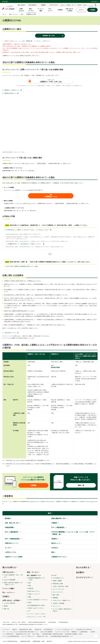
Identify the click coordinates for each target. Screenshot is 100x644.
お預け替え (30, 396)
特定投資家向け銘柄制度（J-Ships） (74, 634)
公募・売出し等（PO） (12, 523)
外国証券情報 (9, 527)
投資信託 (31, 588)
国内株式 (8, 518)
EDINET (28, 41)
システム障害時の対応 (8, 634)
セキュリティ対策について (28, 636)
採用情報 (68, 5)
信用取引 (54, 539)
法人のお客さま (83, 567)
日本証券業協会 (52, 622)
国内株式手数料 (55, 367)
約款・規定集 (36, 634)
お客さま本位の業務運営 (46, 632)
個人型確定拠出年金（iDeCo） (37, 605)
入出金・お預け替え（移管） (61, 586)
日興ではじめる (8, 572)
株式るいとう (56, 543)
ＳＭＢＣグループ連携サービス (62, 600)
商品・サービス (32, 572)
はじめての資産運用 (10, 580)
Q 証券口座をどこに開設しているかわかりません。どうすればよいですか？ (28, 230)
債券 (30, 586)
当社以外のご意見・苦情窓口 (19, 622)
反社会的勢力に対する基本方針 (84, 629)
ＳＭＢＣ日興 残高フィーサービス (38, 600)
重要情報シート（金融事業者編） (80, 632)
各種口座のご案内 (58, 584)
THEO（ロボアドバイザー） (36, 608)
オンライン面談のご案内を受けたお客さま (62, 610)
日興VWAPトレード (11, 543)
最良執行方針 (38, 629)
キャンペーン (57, 606)
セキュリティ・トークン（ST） (37, 617)
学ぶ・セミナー (8, 593)
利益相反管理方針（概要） (26, 629)
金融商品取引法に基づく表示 (23, 634)
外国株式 (54, 523)
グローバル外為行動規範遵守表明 (11, 636)
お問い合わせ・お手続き (11, 600)
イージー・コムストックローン (37, 614)
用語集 (6, 606)
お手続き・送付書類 (58, 603)
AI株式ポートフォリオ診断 (13, 557)
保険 (30, 597)
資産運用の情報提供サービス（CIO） (37, 579)
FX (29, 611)
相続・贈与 (56, 595)
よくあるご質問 (8, 603)
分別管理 (93, 632)
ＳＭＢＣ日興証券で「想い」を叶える (13, 576)
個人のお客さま (9, 567)
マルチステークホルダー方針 (62, 632)
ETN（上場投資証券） (12, 532)
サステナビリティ (84, 577)
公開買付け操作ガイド (10, 93)
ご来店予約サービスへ (10, 333)
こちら (26, 56)
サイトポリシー (6, 629)
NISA (30, 603)
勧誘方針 (15, 629)
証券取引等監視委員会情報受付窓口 (37, 622)
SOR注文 (54, 548)
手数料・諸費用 (57, 581)
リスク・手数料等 (78, 5)
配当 (53, 552)
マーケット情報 (8, 589)
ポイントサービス (58, 592)
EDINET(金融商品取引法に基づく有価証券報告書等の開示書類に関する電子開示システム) (25, 624)
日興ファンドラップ (34, 594)
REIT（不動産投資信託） (13, 539)
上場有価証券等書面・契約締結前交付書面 (52, 634)
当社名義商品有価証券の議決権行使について (62, 636)
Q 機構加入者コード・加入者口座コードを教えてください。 (25, 244)
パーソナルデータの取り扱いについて (64, 629)
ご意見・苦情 (6, 622)
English (85, 5)
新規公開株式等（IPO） (59, 518)
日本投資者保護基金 (63, 622)
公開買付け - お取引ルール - (12, 90)
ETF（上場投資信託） (58, 527)
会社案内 (80, 572)
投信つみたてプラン (34, 591)
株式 (49, 513)
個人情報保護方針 (48, 629)
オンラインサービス (58, 589)
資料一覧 (6, 609)
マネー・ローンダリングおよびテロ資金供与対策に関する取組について (20, 632)
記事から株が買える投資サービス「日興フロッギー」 (13, 584)
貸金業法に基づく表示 (43, 636)
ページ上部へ (96, 636)
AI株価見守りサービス (59, 557)
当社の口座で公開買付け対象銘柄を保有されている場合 (22, 266)
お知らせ (63, 5)
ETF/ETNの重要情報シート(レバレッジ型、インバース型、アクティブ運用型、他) (73, 533)
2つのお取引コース (58, 578)
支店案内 (6, 596)
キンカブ (8, 548)
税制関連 (55, 598)
